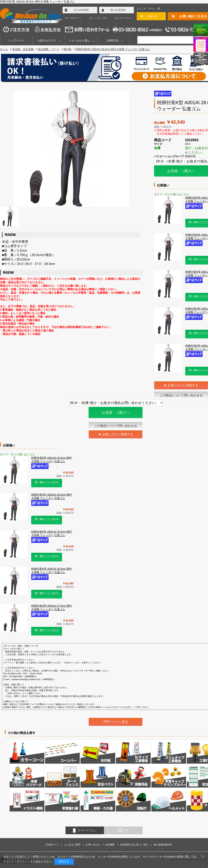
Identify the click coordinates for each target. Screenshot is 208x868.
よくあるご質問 (100, 18)
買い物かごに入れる (47, 482)
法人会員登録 (81, 10)
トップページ (16, 41)
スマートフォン (85, 831)
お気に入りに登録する (183, 385)
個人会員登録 (118, 10)
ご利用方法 (112, 41)
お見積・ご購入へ (181, 171)
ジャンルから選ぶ (79, 41)
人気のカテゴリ (47, 41)
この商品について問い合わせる (181, 395)
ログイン (153, 16)
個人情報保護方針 (163, 845)
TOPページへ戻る (116, 722)
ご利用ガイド (75, 18)
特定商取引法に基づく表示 (134, 845)
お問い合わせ (125, 18)
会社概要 (110, 845)
